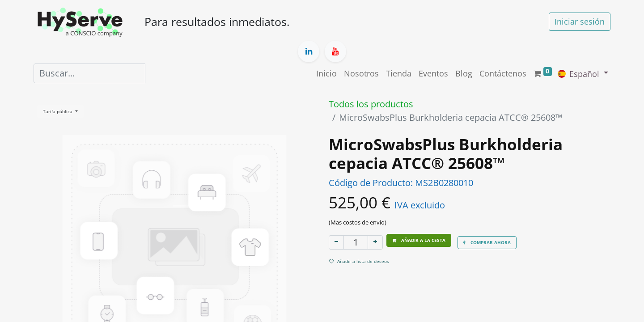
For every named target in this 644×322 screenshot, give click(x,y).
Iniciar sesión (580, 21)
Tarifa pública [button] (58, 111)
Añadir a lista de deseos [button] (359, 261)
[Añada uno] (375, 242)
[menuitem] (326, 74)
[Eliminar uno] (336, 242)
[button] (419, 240)
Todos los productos (371, 104)
